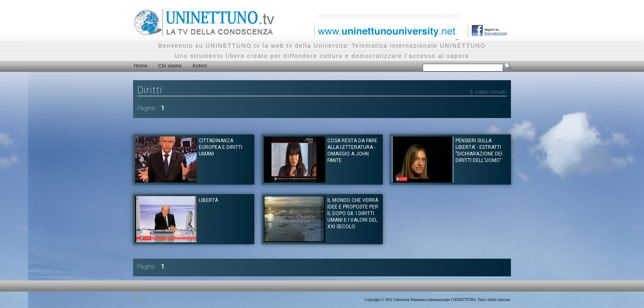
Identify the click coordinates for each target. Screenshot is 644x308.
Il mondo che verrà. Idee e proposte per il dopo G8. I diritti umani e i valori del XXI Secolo (353, 213)
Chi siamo (170, 66)
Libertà (208, 200)
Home (141, 66)
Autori (199, 66)
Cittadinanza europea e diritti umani (221, 147)
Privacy (139, 300)
